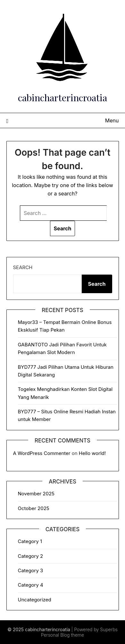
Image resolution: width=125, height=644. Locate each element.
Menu (112, 120)
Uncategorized (35, 600)
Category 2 (31, 556)
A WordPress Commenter (42, 453)
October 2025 (34, 508)
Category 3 (31, 570)
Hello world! (92, 453)
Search (23, 267)
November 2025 (36, 494)
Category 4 (31, 585)
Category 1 (30, 541)
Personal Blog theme (63, 635)
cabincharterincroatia (63, 97)
